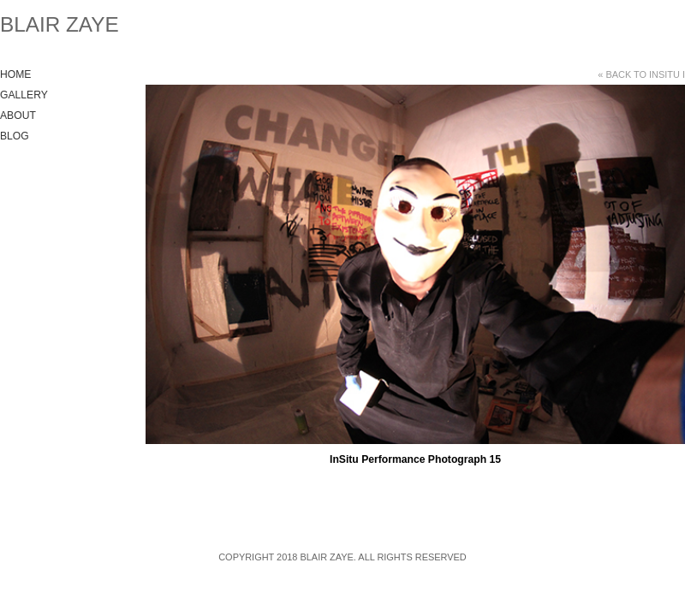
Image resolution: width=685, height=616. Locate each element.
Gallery (24, 95)
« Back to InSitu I (641, 74)
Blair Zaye (60, 24)
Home (15, 74)
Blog (15, 136)
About (18, 115)
